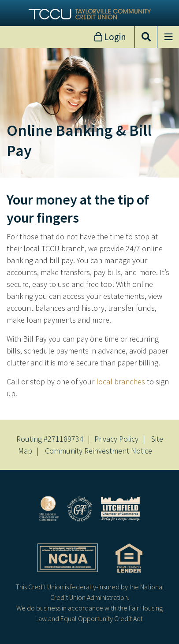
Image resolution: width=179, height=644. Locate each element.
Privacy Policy (116, 439)
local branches (121, 382)
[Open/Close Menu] (168, 37)
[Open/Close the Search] (146, 37)
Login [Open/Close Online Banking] (114, 37)
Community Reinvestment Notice (99, 451)
